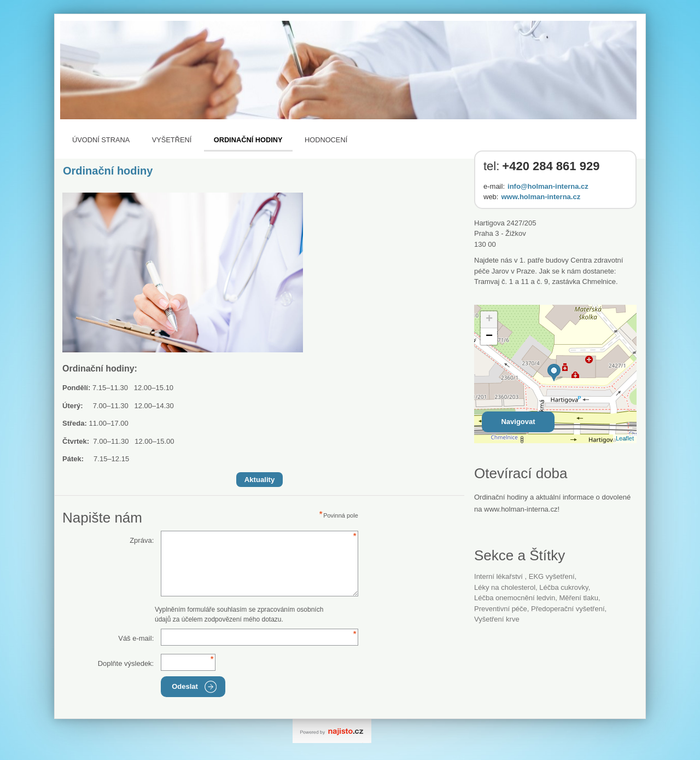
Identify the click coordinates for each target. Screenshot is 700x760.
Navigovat (518, 422)
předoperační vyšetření (568, 609)
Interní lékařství (500, 576)
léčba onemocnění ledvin (515, 598)
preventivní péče (501, 609)
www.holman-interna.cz (541, 197)
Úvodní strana (101, 140)
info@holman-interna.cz (548, 186)
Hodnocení (326, 140)
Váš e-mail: (136, 638)
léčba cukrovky (564, 587)
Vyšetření (172, 140)
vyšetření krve (497, 619)
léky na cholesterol (505, 587)
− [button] (489, 337)
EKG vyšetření (552, 576)
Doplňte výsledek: (126, 663)
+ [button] (489, 320)
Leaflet (625, 438)
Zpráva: (142, 540)
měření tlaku (579, 598)
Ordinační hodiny (248, 140)
